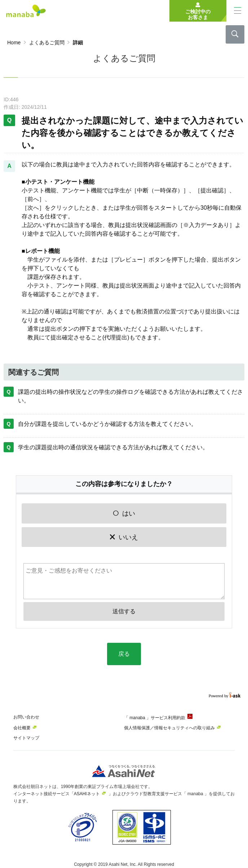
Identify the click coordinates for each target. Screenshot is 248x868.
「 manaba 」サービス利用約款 (155, 718)
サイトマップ (26, 738)
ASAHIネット (87, 794)
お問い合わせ (26, 717)
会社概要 (22, 728)
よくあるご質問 (47, 43)
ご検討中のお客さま (198, 14)
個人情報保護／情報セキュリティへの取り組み (169, 728)
